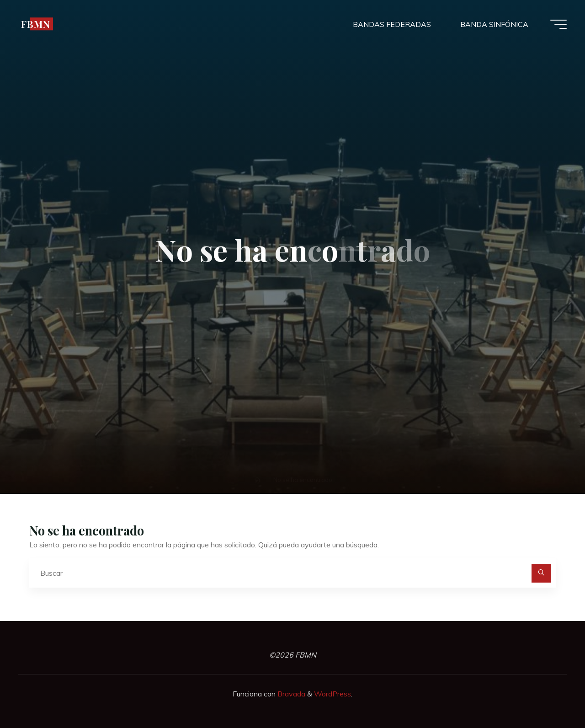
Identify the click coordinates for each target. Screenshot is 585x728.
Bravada (290, 694)
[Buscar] (541, 573)
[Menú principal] (558, 24)
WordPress (332, 694)
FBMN (36, 24)
